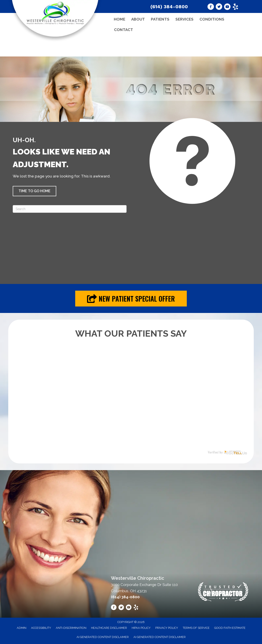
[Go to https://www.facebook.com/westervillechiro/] (211, 7)
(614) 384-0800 (169, 7)
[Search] (70, 209)
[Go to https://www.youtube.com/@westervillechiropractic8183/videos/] (227, 7)
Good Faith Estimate (230, 628)
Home (120, 19)
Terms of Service (196, 628)
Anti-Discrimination (71, 628)
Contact (124, 30)
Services (184, 19)
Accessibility (41, 628)
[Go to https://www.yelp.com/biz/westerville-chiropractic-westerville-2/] (235, 7)
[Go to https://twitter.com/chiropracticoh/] (219, 7)
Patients (160, 19)
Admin (22, 628)
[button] (34, 191)
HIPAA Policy (141, 628)
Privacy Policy (167, 628)
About (138, 19)
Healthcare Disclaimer (109, 628)
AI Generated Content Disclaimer (103, 637)
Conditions (212, 19)
